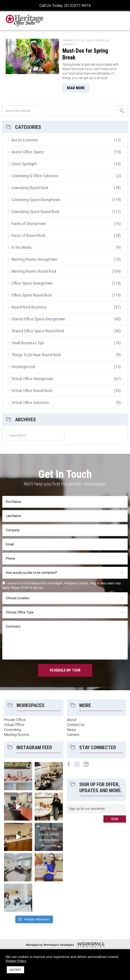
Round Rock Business (29, 307)
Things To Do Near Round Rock (36, 355)
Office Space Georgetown (32, 283)
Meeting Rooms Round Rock (34, 271)
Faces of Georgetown (29, 223)
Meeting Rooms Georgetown (34, 259)
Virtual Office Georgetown (32, 379)
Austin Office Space (27, 152)
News (71, 730)
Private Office (15, 720)
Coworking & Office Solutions (35, 176)
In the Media (21, 247)
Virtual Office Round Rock (32, 391)
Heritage (25, 21)
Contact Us (76, 725)
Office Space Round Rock (32, 295)
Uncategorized (23, 367)
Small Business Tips (28, 343)
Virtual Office (14, 725)
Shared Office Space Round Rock (38, 331)
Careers (73, 735)
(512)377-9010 (78, 5)
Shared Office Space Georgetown (38, 319)
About (72, 720)
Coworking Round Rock (30, 188)
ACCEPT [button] (15, 970)
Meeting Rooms (17, 735)
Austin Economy (25, 140)
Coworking (13, 730)
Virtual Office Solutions (30, 403)
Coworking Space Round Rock (35, 212)
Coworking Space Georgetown (36, 200)
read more (76, 88)
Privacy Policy (16, 961)
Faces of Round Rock (28, 235)
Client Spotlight (24, 164)
